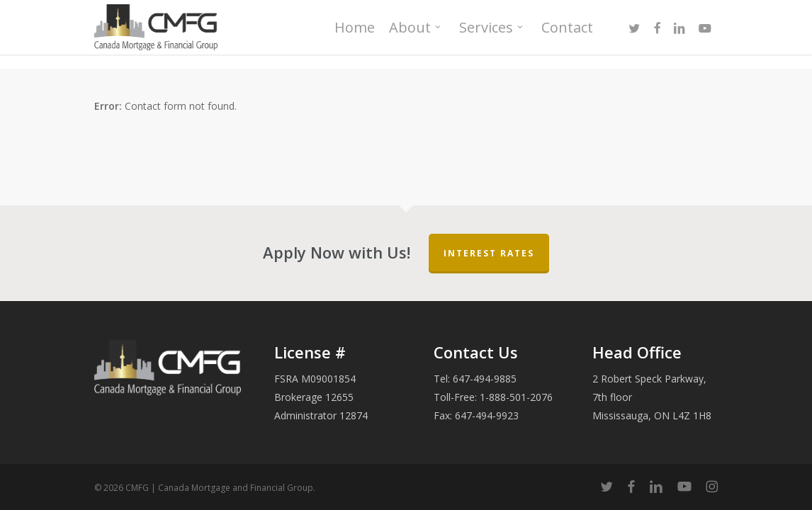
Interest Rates (489, 253)
